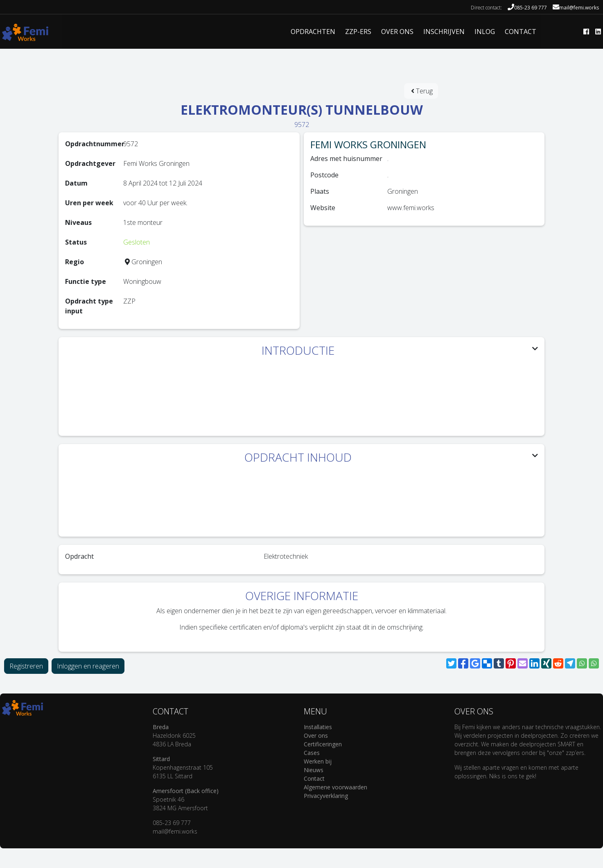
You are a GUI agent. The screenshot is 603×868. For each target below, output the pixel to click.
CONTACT (521, 32)
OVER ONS (397, 32)
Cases (312, 753)
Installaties (318, 727)
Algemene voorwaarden (335, 787)
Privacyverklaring (326, 796)
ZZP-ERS (358, 32)
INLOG (485, 32)
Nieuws (314, 770)
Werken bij (318, 761)
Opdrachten (313, 32)
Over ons (316, 735)
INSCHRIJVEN (444, 32)
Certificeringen (323, 744)
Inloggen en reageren (88, 666)
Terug (422, 91)
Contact (314, 778)
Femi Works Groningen (368, 144)
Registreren (26, 666)
